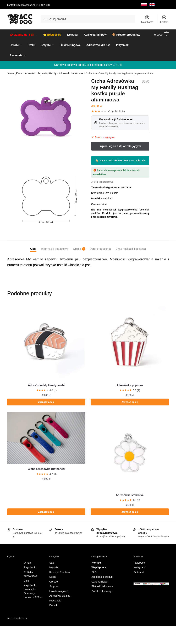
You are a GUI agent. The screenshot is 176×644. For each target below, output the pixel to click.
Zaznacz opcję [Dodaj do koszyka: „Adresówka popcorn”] (130, 402)
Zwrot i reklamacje (102, 591)
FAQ (94, 572)
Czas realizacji (100, 582)
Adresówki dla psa (60, 596)
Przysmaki (55, 601)
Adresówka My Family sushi (46, 385)
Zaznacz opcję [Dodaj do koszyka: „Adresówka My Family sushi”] (46, 402)
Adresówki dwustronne (71, 73)
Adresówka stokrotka (130, 495)
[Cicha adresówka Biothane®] (46, 438)
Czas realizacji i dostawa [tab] (131, 249)
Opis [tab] (33, 249)
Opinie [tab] (77, 249)
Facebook (139, 563)
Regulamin (30, 567)
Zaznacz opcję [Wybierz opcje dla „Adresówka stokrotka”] (130, 512)
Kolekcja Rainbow (60, 572)
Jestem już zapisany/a (102, 182)
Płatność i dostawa (102, 586)
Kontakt (164, 19)
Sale (52, 563)
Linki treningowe (59, 591)
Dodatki (54, 605)
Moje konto (147, 19)
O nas (27, 563)
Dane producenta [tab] (100, 249)
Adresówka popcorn (130, 385)
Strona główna (15, 73)
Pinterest (139, 572)
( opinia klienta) (116, 111)
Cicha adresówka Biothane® (46, 469)
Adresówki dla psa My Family (41, 73)
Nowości (54, 567)
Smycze (54, 586)
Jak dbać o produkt (102, 577)
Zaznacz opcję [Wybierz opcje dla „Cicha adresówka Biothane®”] (46, 512)
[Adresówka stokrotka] (130, 451)
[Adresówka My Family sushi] (46, 341)
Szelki (53, 577)
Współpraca (99, 567)
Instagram (139, 567)
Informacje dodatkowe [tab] (55, 249)
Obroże (54, 582)
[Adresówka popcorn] (130, 341)
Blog (26, 581)
